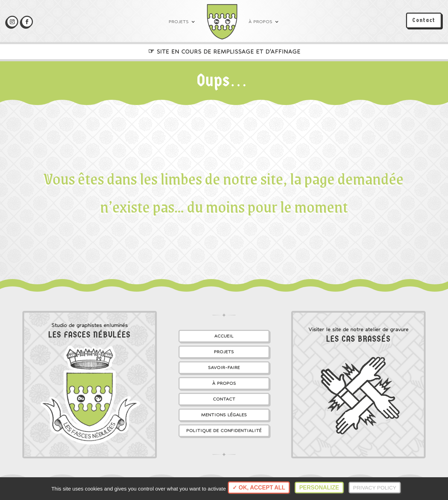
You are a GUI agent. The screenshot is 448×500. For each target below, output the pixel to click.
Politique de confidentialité (224, 430)
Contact (424, 20)
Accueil (224, 336)
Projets (179, 22)
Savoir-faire (224, 367)
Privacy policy (375, 488)
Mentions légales (224, 415)
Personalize (319, 488)
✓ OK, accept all (259, 488)
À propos (260, 22)
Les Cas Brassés (358, 339)
